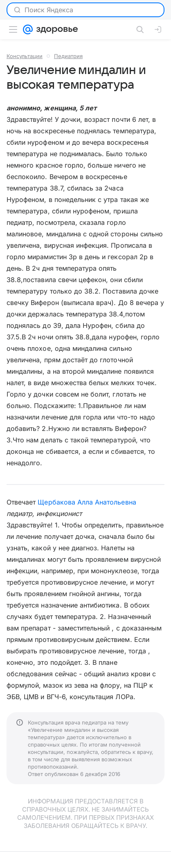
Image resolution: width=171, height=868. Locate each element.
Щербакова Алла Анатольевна (87, 502)
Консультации (25, 56)
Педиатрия (68, 56)
